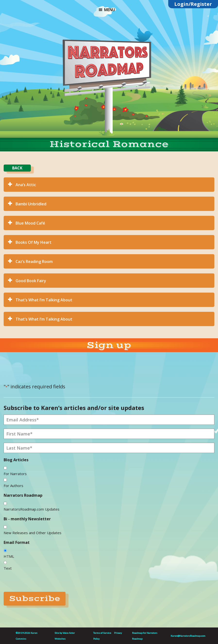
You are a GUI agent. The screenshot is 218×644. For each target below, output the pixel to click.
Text (8, 568)
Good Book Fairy (31, 281)
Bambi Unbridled (31, 204)
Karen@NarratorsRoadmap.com (188, 636)
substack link (124, 31)
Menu (110, 10)
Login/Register (193, 4)
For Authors (13, 486)
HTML (9, 556)
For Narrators (15, 474)
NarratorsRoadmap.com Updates (32, 509)
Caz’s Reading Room (34, 261)
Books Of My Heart (34, 242)
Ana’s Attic (26, 185)
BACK (17, 168)
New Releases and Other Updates (33, 533)
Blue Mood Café (30, 223)
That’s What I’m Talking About (44, 300)
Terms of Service (102, 633)
